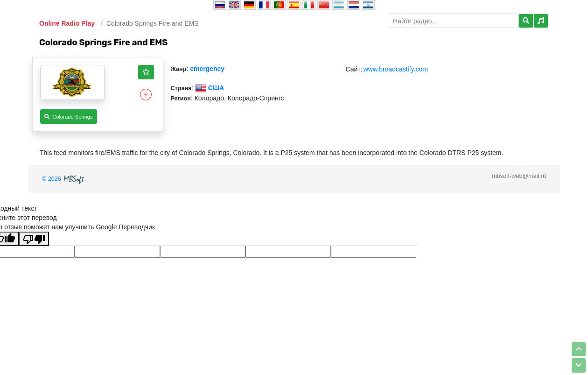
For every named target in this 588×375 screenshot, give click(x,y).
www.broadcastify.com (396, 69)
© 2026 (64, 179)
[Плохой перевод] (34, 239)
